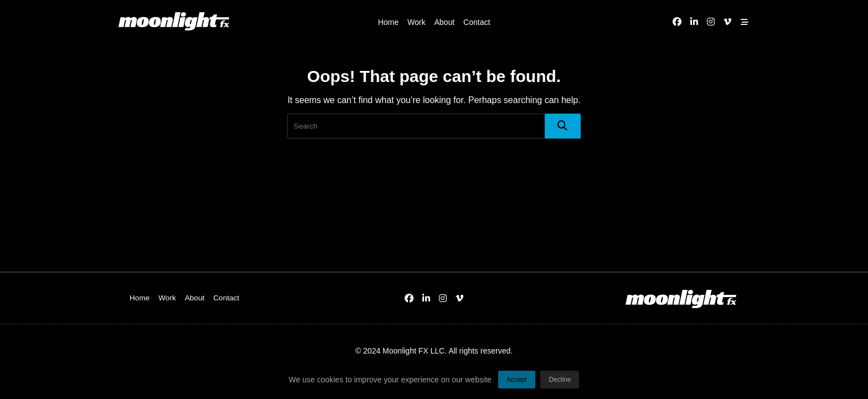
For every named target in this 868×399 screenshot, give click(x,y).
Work (416, 22)
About (444, 22)
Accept (517, 383)
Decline (560, 383)
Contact (477, 22)
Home (388, 22)
